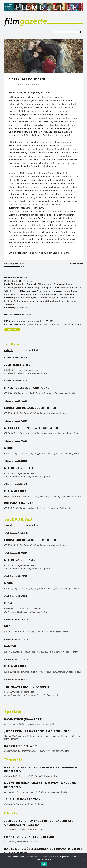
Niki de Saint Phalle (20, 468)
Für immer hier (15, 492)
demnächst (31, 350)
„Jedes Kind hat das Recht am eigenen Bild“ (38, 732)
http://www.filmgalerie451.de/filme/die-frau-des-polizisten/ (52, 324)
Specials (13, 712)
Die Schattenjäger (19, 503)
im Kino (12, 344)
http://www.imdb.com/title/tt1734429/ (35, 321)
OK (44, 864)
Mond (9, 448)
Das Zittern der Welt (21, 747)
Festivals (13, 760)
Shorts (11, 813)
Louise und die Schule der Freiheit (30, 408)
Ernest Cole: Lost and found (27, 388)
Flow (8, 604)
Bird (8, 627)
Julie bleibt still (17, 365)
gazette (26, 21)
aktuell (9, 350)
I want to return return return (29, 837)
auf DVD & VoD (18, 519)
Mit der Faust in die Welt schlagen (31, 428)
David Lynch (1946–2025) (23, 720)
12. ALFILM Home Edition (22, 800)
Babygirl (11, 647)
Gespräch (57, 253)
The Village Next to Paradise (27, 687)
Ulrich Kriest (76, 264)
